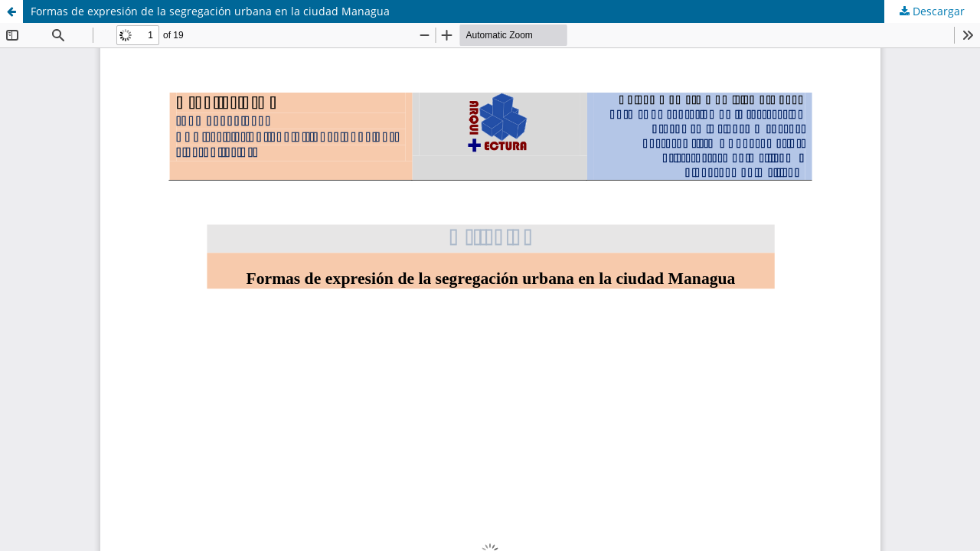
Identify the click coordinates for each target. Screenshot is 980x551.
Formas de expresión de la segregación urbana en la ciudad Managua (210, 11)
